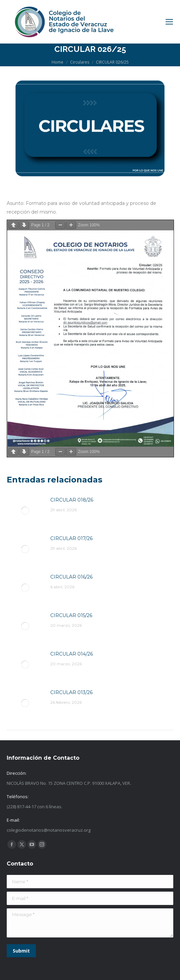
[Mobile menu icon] (169, 22)
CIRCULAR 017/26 (71, 538)
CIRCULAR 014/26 (72, 654)
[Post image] (25, 511)
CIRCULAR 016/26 (71, 577)
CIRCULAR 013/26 (71, 692)
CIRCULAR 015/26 (71, 615)
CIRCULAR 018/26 (72, 500)
